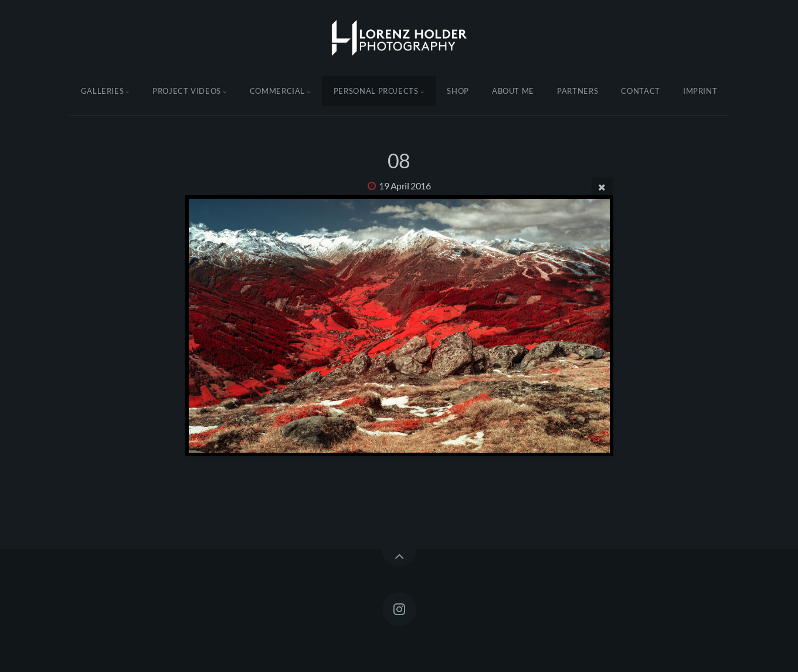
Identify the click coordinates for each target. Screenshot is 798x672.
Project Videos (187, 91)
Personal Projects (376, 91)
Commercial (278, 91)
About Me (513, 91)
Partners (578, 91)
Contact (641, 91)
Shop (458, 91)
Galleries (103, 91)
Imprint (700, 91)
